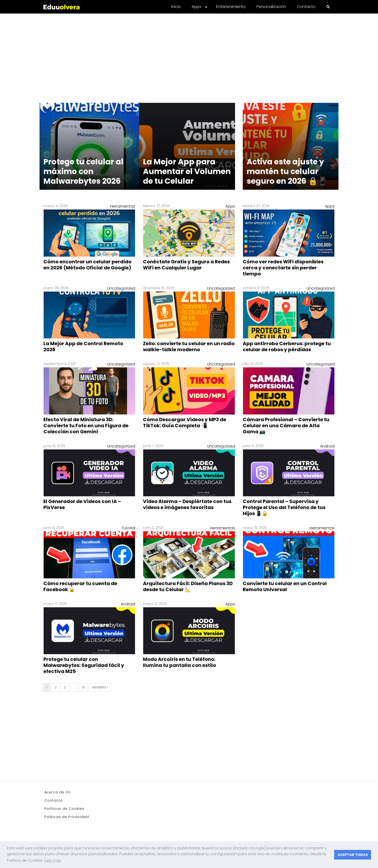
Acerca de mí (58, 792)
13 (83, 687)
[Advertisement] (189, 55)
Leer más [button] (53, 860)
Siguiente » (100, 687)
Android (327, 446)
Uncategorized (121, 288)
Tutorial (128, 528)
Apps (196, 7)
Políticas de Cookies (64, 809)
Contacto (306, 7)
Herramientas (123, 206)
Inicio (176, 7)
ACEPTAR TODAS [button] (353, 855)
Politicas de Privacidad (67, 817)
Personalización (271, 7)
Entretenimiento (231, 7)
